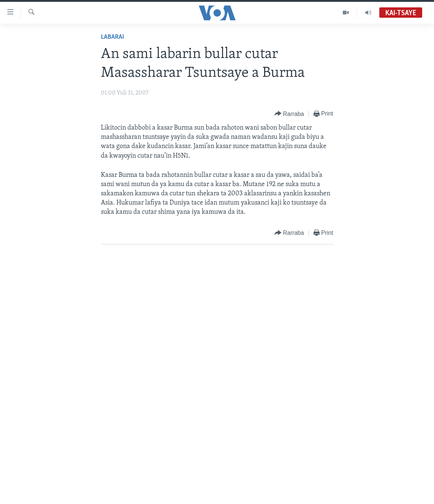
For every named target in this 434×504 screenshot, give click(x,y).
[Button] (289, 114)
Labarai (112, 37)
